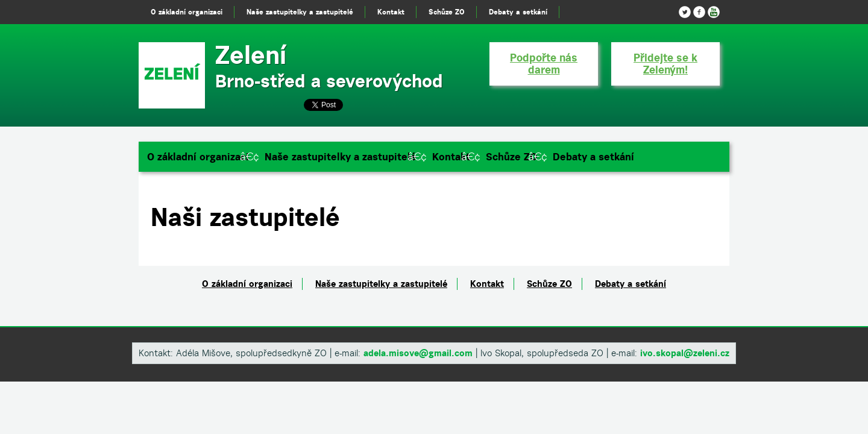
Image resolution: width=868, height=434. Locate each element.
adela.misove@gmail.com (418, 353)
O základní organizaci (198, 157)
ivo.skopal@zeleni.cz (685, 353)
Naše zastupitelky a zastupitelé (341, 157)
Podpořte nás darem (544, 64)
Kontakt (451, 157)
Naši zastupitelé (245, 217)
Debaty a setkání (593, 157)
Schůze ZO (511, 157)
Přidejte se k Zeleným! (665, 64)
